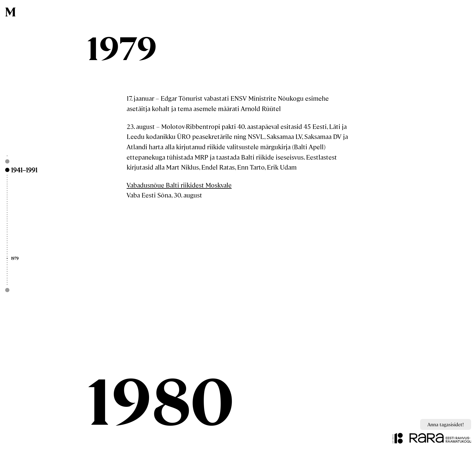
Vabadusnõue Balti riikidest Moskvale (179, 185)
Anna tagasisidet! (446, 424)
